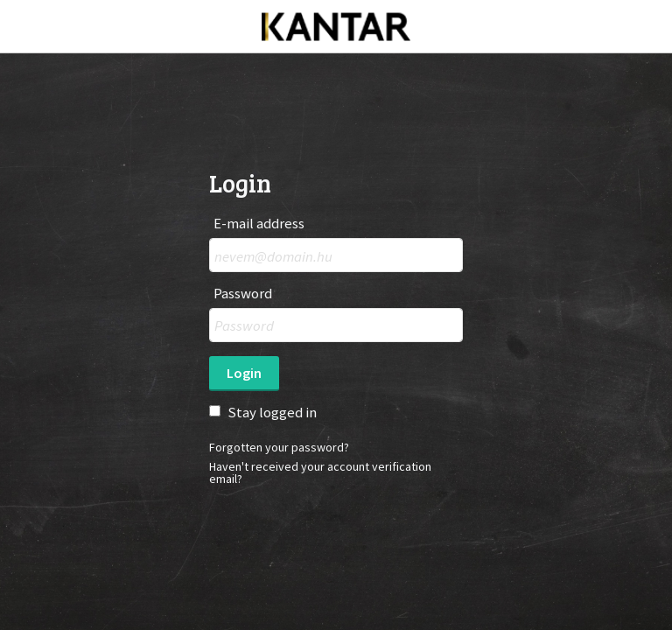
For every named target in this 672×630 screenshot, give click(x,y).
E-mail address (259, 224)
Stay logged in (272, 412)
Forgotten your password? (279, 447)
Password (243, 294)
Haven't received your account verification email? (320, 472)
